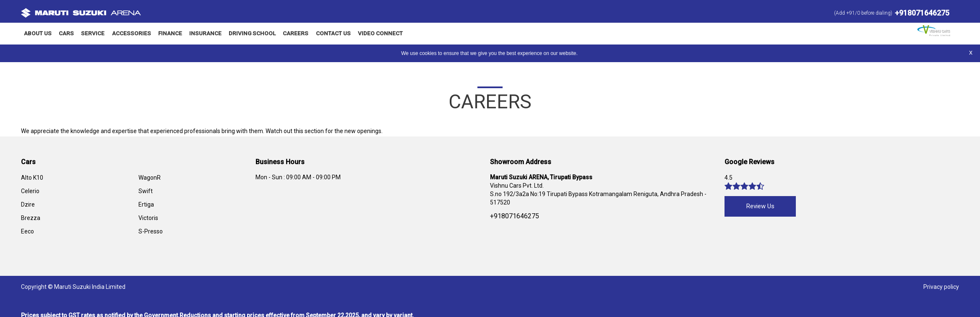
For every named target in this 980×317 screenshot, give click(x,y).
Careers (274, 33)
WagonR (150, 177)
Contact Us (309, 33)
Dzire (28, 204)
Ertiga (146, 204)
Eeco (27, 231)
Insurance (191, 33)
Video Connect (353, 33)
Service (87, 33)
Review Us (760, 206)
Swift (146, 191)
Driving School (234, 33)
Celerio (30, 191)
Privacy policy (941, 286)
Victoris (148, 217)
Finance (158, 33)
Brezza (31, 217)
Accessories (122, 33)
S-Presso (151, 231)
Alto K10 (32, 177)
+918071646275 (922, 13)
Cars (65, 33)
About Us (37, 33)
